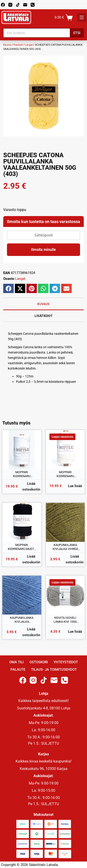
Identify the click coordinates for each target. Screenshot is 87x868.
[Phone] (33, 5)
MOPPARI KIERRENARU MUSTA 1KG (22, 547)
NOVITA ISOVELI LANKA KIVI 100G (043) (65, 620)
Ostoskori (39, 662)
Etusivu (7, 45)
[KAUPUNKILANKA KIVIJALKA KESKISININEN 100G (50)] (22, 595)
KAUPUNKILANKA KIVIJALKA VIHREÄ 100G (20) (65, 547)
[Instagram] (10, 5)
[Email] (25, 5)
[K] (82, 17)
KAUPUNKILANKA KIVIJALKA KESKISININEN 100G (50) (22, 620)
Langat (29, 45)
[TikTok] (18, 5)
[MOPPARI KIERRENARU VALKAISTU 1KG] (22, 450)
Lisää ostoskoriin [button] (31, 487)
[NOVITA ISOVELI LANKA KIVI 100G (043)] (65, 595)
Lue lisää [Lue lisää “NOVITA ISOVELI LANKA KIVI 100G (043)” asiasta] (75, 632)
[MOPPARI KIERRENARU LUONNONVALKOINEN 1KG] (65, 450)
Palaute (18, 670)
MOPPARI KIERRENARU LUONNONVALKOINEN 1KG (65, 474)
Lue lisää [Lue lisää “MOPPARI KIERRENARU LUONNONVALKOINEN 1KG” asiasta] (75, 486)
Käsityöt (18, 45)
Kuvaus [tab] (43, 304)
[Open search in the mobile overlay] (44, 33)
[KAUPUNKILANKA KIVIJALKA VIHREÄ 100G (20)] (65, 522)
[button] (8, 288)
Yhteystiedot (66, 662)
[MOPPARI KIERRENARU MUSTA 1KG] (22, 522)
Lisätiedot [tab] (44, 316)
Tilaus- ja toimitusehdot (54, 670)
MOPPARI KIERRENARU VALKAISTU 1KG (22, 474)
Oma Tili (16, 662)
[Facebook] (3, 5)
